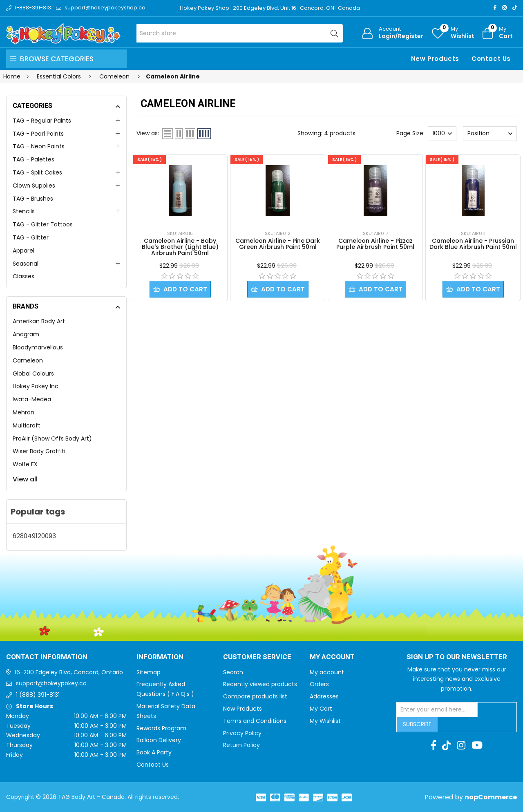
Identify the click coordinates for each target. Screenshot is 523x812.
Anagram (26, 334)
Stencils (24, 211)
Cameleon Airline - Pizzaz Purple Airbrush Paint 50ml (375, 244)
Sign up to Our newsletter (457, 657)
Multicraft (27, 425)
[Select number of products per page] (442, 134)
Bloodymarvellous (38, 347)
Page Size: (410, 133)
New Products (435, 59)
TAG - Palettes (34, 159)
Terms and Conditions (255, 721)
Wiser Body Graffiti (39, 451)
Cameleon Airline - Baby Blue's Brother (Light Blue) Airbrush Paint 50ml (180, 247)
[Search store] (240, 33)
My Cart (321, 709)
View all (25, 479)
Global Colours (33, 374)
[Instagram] (504, 8)
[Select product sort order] (490, 134)
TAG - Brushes (33, 199)
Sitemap (149, 672)
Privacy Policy (242, 733)
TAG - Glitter (31, 237)
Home (12, 76)
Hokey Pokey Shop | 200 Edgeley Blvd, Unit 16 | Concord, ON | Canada (270, 8)
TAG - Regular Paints (42, 121)
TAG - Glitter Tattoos (43, 224)
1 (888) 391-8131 (38, 695)
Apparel (23, 251)
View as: (148, 133)
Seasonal (26, 264)
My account (327, 672)
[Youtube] (477, 745)
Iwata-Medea (32, 399)
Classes (23, 276)
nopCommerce (491, 797)
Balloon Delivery (159, 740)
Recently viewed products (260, 684)
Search (233, 672)
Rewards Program (161, 728)
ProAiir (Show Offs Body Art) (52, 438)
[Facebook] (495, 8)
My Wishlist (325, 721)
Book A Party (154, 752)
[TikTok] (515, 8)
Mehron (23, 412)
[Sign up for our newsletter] (437, 710)
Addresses (324, 696)
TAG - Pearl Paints (38, 134)
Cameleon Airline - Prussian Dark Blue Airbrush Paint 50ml (473, 244)
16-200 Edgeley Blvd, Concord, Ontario (69, 672)
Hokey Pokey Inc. (36, 386)
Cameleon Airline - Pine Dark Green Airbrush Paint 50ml (278, 244)
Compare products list (255, 696)
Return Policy (241, 745)
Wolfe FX (25, 464)
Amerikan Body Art (39, 321)
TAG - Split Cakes (37, 172)
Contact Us (491, 59)
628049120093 (34, 536)
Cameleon (28, 360)
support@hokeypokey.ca (51, 683)
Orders (319, 684)
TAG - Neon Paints (39, 146)
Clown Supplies (34, 186)
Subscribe (417, 724)
